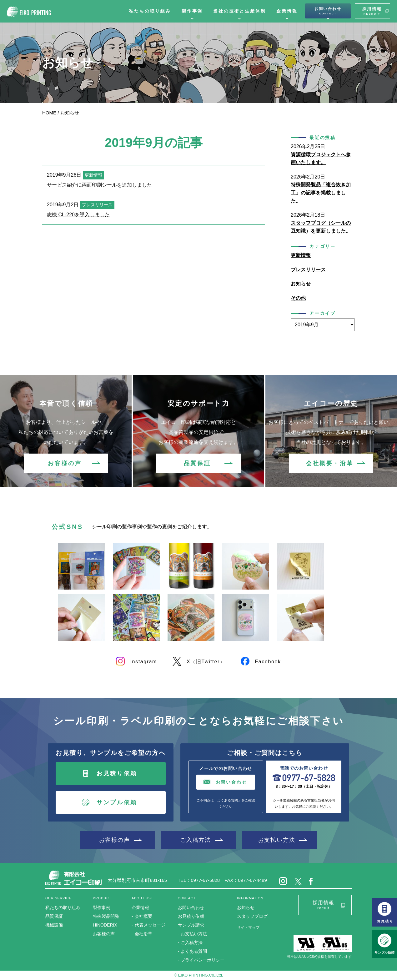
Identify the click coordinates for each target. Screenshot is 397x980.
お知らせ (301, 284)
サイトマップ (248, 927)
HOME (49, 113)
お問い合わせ (328, 11)
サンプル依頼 (117, 802)
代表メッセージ (150, 925)
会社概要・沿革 (330, 463)
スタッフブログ (252, 916)
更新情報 (301, 255)
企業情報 (287, 11)
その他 (298, 298)
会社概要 (143, 916)
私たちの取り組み (150, 11)
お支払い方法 (277, 840)
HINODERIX (105, 925)
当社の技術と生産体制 (239, 11)
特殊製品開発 (106, 916)
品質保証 (197, 463)
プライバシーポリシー (203, 960)
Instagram (143, 662)
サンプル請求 (191, 925)
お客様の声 (65, 463)
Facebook (268, 662)
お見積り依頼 (117, 773)
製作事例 (192, 11)
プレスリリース (308, 270)
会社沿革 (143, 934)
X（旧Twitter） (206, 662)
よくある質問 (228, 800)
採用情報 (372, 11)
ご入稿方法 (196, 840)
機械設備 (54, 925)
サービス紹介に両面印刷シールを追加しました (99, 185)
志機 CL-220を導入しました (78, 215)
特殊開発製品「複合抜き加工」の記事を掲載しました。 (321, 193)
